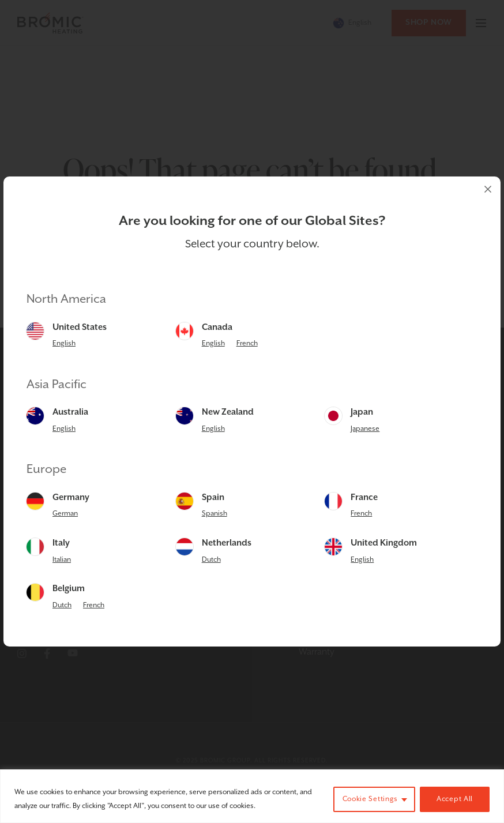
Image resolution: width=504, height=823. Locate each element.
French (247, 343)
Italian (62, 560)
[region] (252, 796)
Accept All (455, 799)
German (65, 514)
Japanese (365, 429)
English (64, 343)
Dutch (211, 560)
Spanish (215, 514)
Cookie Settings (371, 799)
